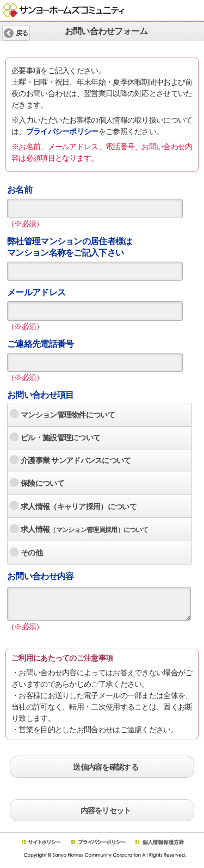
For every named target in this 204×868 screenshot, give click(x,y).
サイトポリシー (41, 842)
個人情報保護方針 (160, 842)
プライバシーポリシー (62, 131)
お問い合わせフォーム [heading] (102, 31)
